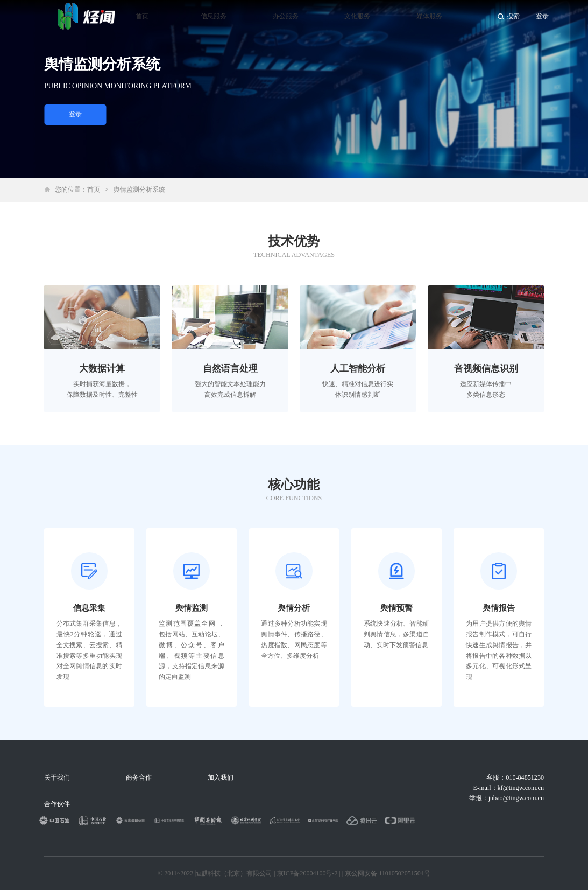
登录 (75, 114)
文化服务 (357, 16)
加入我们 (221, 777)
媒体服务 (429, 16)
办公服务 (286, 16)
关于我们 (57, 777)
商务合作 (139, 777)
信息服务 (214, 16)
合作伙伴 (57, 804)
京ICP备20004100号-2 (307, 873)
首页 (142, 16)
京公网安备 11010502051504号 (388, 873)
